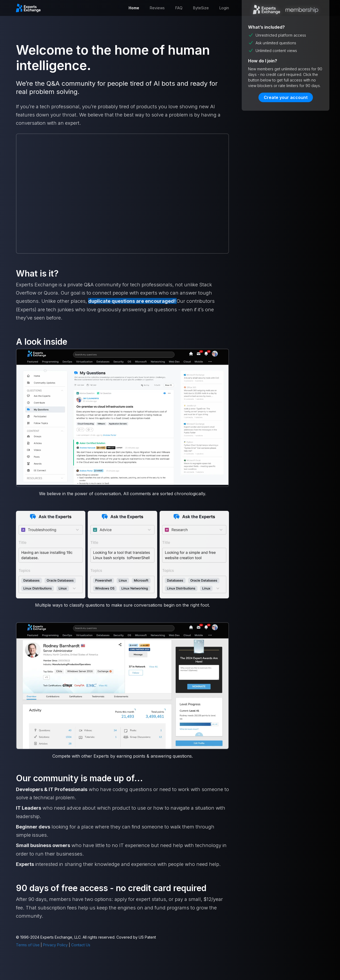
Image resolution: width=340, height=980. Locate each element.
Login (224, 8)
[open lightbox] (122, 418)
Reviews (157, 8)
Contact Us (81, 945)
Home (134, 8)
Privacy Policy (55, 945)
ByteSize (201, 8)
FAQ (179, 8)
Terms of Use (28, 945)
